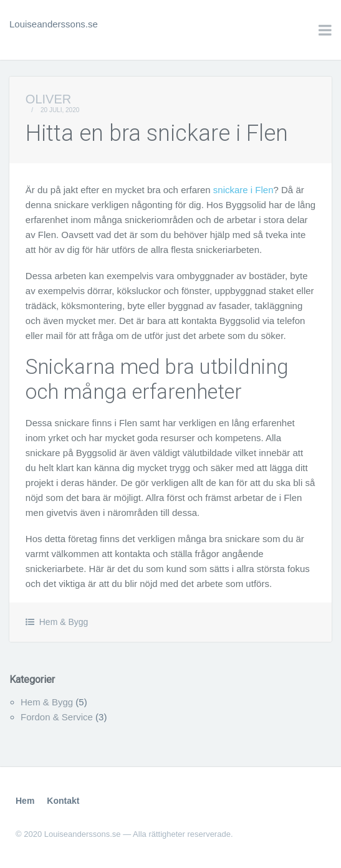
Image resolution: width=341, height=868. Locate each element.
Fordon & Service (57, 717)
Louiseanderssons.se (54, 24)
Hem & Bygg (64, 622)
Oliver (48, 99)
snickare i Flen (243, 190)
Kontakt (63, 801)
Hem (25, 801)
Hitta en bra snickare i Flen (157, 133)
